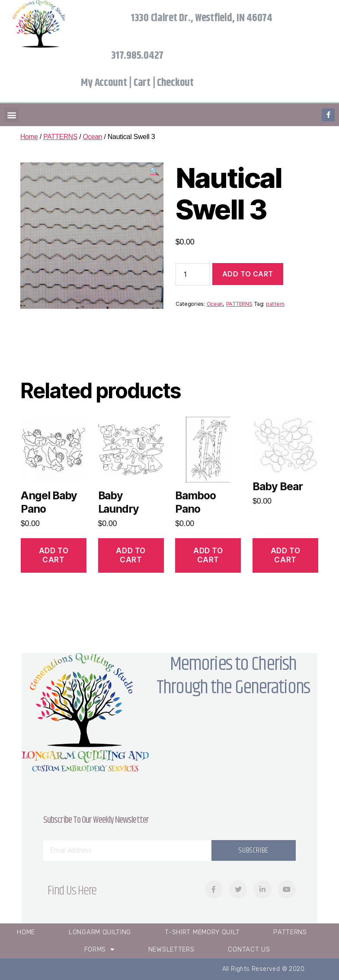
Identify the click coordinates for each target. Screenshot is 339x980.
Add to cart (248, 274)
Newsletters (171, 949)
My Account (104, 83)
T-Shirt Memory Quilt (202, 932)
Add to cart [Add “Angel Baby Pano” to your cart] (54, 555)
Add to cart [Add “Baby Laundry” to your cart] (131, 555)
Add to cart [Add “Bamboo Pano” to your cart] (208, 555)
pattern (275, 304)
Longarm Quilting (100, 932)
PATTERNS (61, 137)
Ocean (94, 137)
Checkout (175, 83)
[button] (11, 115)
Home (29, 137)
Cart (142, 83)
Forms (99, 950)
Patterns (290, 932)
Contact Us (249, 949)
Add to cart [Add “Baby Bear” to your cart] (285, 555)
